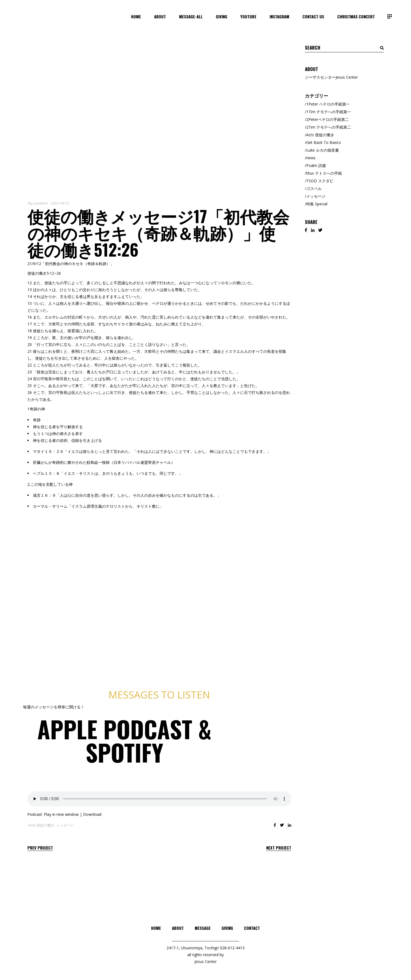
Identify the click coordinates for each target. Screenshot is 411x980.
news (311, 158)
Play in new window (61, 814)
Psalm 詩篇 (316, 165)
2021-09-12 (60, 203)
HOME (156, 928)
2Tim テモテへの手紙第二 (329, 127)
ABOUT (178, 928)
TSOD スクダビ (320, 181)
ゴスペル (314, 188)
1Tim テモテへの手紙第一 (329, 112)
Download (92, 814)
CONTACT (252, 928)
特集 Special (317, 204)
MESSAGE (203, 928)
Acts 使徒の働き (42, 825)
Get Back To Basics (324, 142)
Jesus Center (205, 961)
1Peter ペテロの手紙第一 (328, 104)
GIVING (227, 928)
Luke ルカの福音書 (323, 150)
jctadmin (41, 203)
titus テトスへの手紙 (324, 173)
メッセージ (65, 825)
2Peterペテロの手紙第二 (328, 119)
